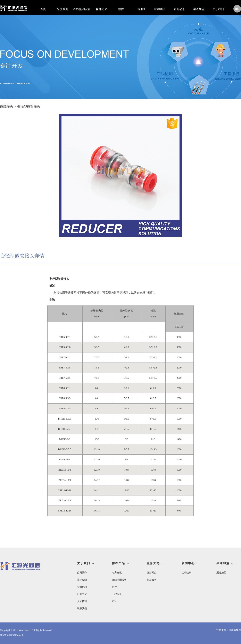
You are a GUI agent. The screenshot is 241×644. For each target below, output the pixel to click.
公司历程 (82, 587)
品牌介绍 (82, 580)
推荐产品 (118, 563)
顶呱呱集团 (235, 630)
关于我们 (218, 9)
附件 (121, 9)
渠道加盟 (199, 9)
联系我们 (82, 609)
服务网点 (152, 573)
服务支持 (153, 563)
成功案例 (160, 9)
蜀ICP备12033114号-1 (11, 635)
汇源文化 (82, 594)
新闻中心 (188, 563)
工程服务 (140, 9)
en (237, 9)
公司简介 (82, 573)
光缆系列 (63, 9)
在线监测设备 (82, 9)
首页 (43, 9)
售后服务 (152, 580)
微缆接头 (7, 106)
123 (114, 601)
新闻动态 (179, 9)
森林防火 (101, 9)
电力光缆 (117, 573)
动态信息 (186, 573)
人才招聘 (82, 601)
